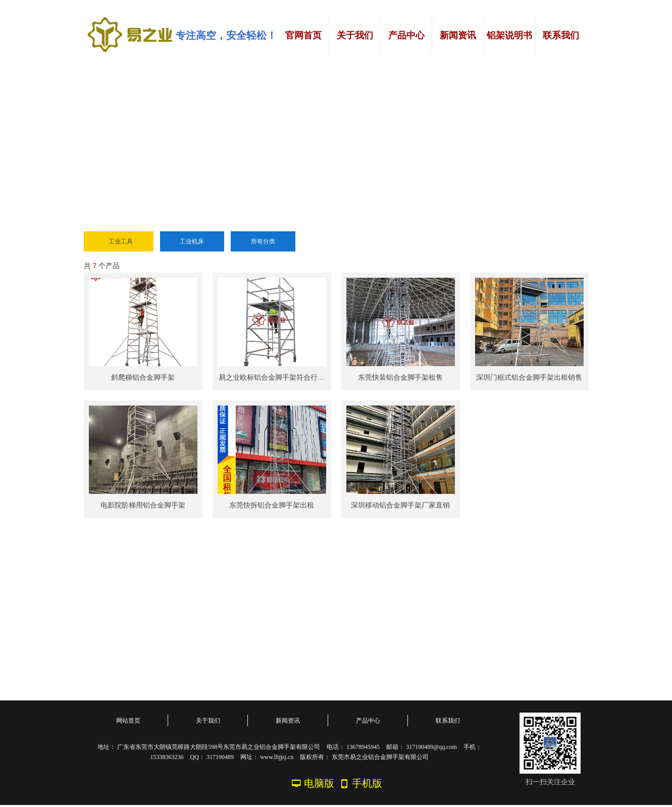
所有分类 (263, 241)
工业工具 (121, 241)
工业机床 (192, 241)
